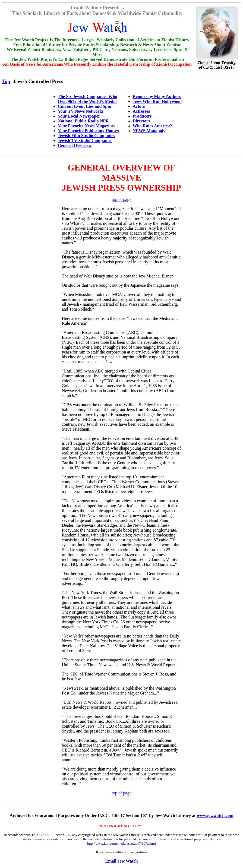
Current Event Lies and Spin (85, 106)
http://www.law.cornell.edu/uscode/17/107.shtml (121, 843)
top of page (122, 199)
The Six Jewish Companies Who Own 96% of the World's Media (88, 99)
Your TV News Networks (81, 111)
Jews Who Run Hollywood (157, 101)
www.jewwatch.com (215, 815)
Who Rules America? (152, 126)
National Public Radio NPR (83, 121)
